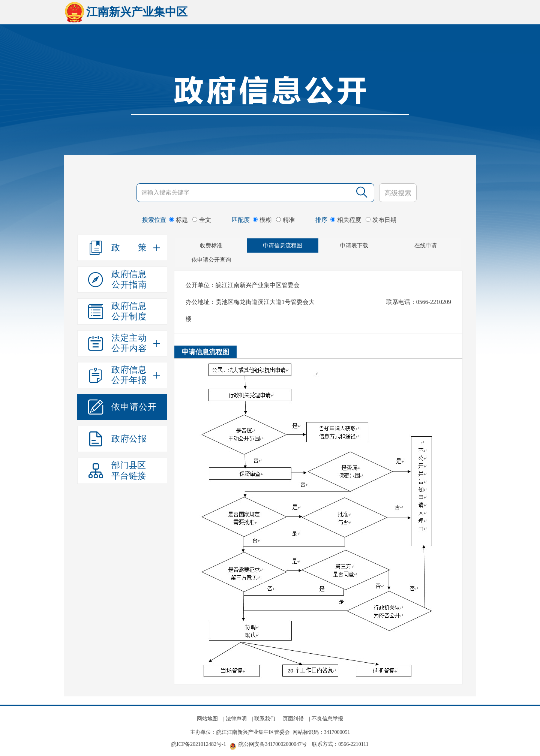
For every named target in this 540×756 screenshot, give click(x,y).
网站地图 (207, 719)
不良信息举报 (327, 719)
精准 (285, 220)
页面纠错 (293, 719)
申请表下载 (354, 246)
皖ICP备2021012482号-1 (199, 744)
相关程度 (346, 220)
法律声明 (236, 719)
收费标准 (211, 246)
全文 (202, 220)
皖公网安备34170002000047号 (273, 744)
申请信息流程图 (283, 246)
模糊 (262, 220)
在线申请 (426, 246)
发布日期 (381, 220)
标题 (178, 220)
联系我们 (265, 719)
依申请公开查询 (211, 260)
